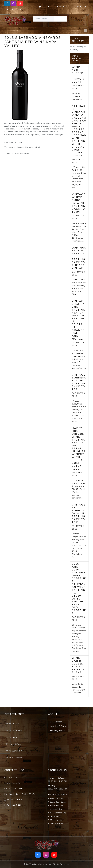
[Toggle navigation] (85, 30)
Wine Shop (12, 737)
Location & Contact (59, 726)
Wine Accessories (15, 758)
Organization (56, 722)
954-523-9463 (15, 10)
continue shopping (18, 153)
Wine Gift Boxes (14, 731)
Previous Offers (14, 744)
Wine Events (13, 724)
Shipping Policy (57, 731)
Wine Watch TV (14, 751)
